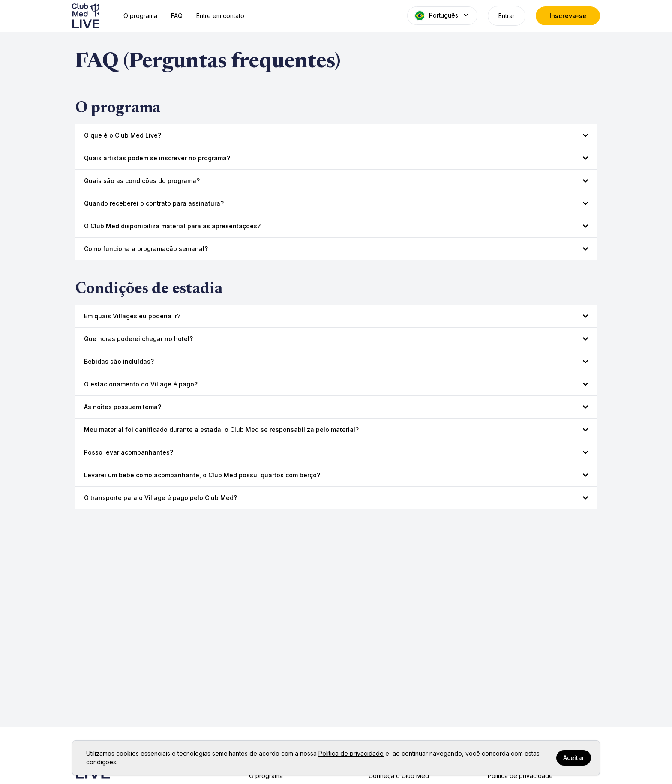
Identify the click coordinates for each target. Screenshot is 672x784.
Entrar (507, 16)
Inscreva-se (568, 16)
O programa (140, 16)
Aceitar (574, 758)
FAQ (177, 16)
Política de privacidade (351, 753)
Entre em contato (220, 16)
